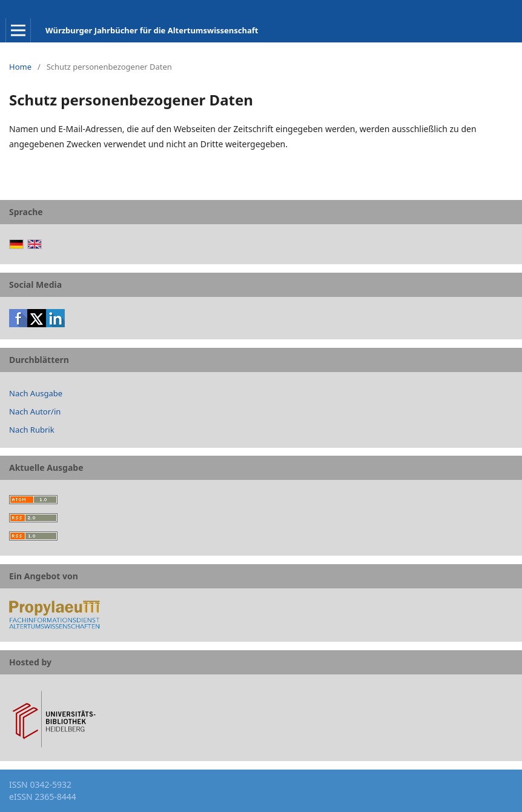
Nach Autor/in (35, 411)
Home (20, 67)
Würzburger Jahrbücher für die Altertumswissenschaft (152, 30)
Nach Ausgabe (36, 393)
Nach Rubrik (32, 430)
